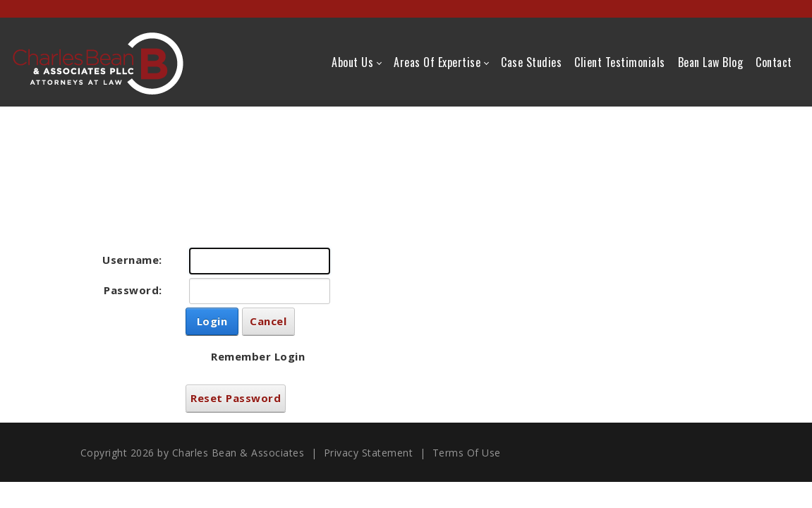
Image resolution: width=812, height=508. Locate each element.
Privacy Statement (369, 453)
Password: (133, 290)
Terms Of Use (467, 453)
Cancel (268, 321)
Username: (132, 260)
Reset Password (236, 398)
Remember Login (258, 356)
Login (212, 321)
